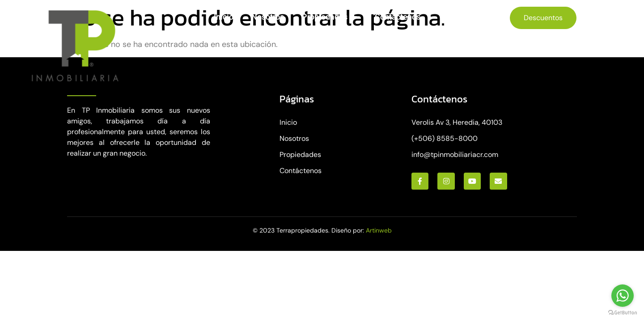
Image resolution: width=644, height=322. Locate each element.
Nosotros (268, 17)
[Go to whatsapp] (623, 296)
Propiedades (329, 17)
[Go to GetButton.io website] (623, 313)
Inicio (224, 17)
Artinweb (379, 230)
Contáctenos (398, 17)
